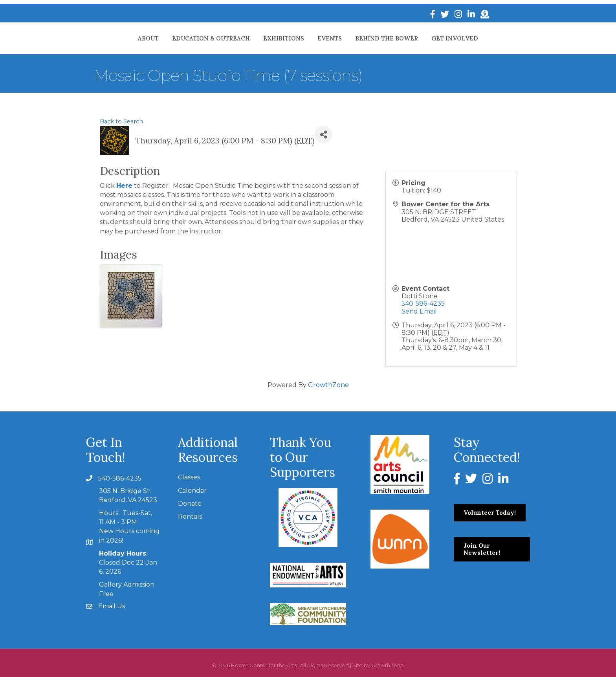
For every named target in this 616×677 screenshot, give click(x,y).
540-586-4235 (423, 304)
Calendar (192, 491)
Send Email (419, 311)
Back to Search (121, 121)
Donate (190, 504)
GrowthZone (328, 385)
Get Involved (489, 38)
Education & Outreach (177, 38)
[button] (490, 513)
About (114, 38)
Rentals (190, 516)
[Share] (324, 135)
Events (364, 38)
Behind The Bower (421, 38)
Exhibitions (249, 38)
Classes (189, 477)
